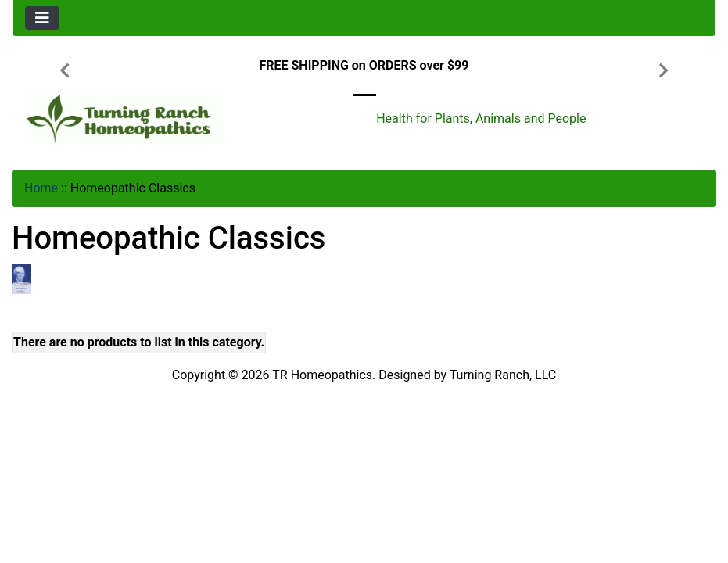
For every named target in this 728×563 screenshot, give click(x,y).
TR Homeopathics (322, 375)
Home (41, 188)
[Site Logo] (130, 119)
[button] (65, 72)
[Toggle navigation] (42, 18)
